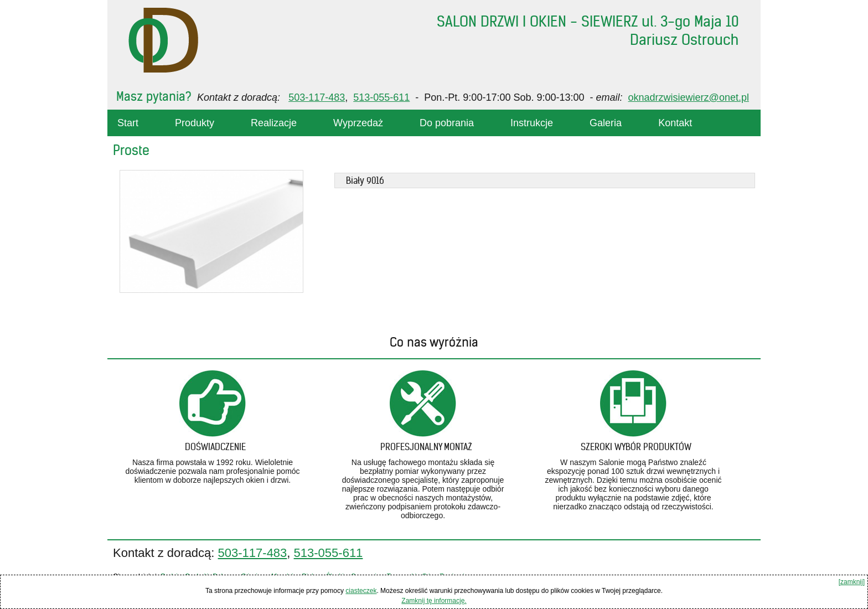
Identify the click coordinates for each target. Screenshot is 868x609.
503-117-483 (317, 97)
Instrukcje (532, 123)
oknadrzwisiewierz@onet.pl (689, 97)
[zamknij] (852, 582)
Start (128, 123)
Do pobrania (447, 123)
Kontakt (675, 123)
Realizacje (274, 123)
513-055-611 (381, 97)
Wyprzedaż (358, 123)
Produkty (195, 123)
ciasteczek (361, 591)
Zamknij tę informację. (434, 601)
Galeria (606, 123)
